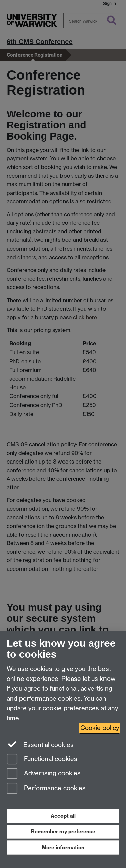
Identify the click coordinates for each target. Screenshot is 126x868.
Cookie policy (100, 728)
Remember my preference (63, 832)
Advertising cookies (44, 774)
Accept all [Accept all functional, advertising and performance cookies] (63, 816)
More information (63, 847)
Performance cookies (46, 789)
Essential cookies (40, 744)
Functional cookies (42, 759)
